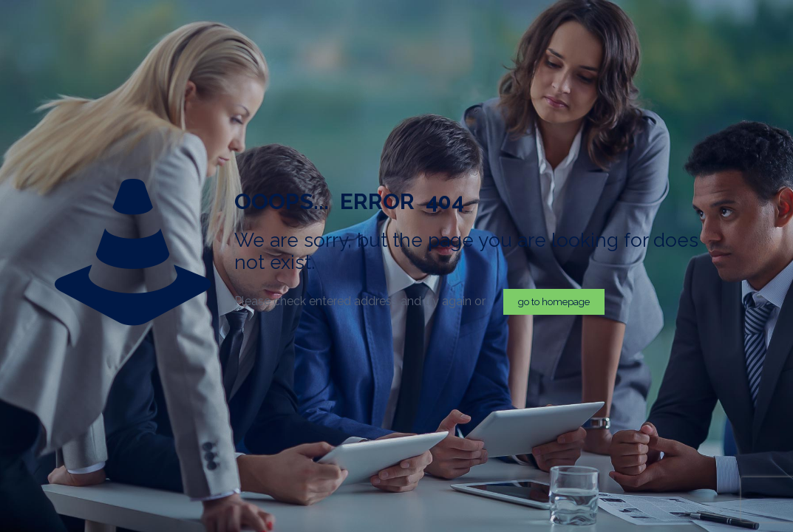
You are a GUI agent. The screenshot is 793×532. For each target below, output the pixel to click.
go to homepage (554, 302)
